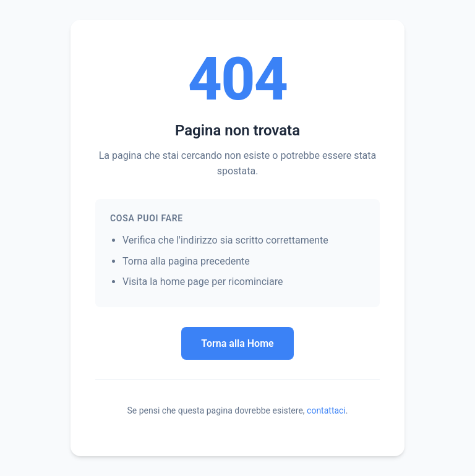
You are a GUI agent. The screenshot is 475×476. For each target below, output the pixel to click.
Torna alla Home (237, 343)
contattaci (326, 410)
